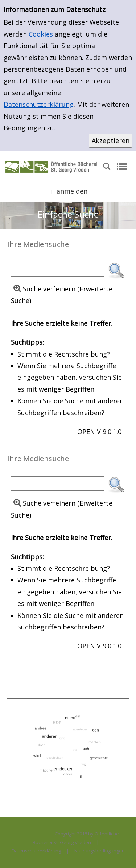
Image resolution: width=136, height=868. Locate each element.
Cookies (41, 34)
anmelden (72, 191)
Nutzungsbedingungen (100, 851)
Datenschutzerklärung (39, 104)
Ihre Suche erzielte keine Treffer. (62, 323)
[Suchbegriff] (57, 269)
